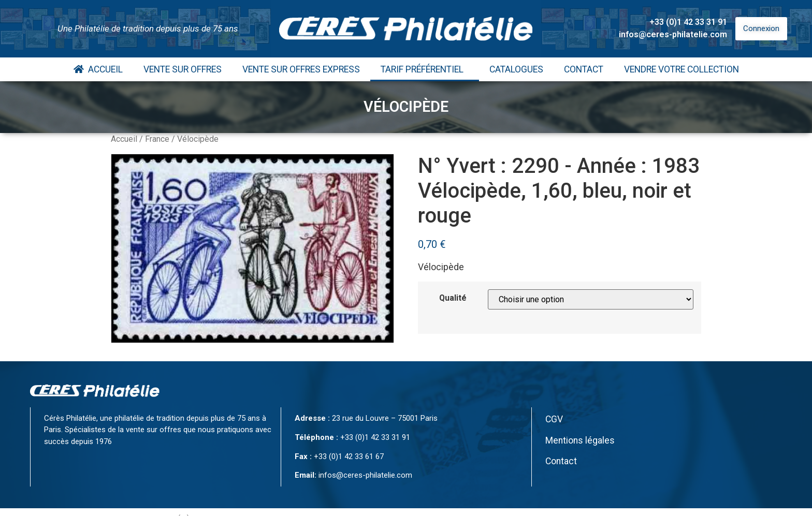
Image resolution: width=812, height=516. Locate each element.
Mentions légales (580, 440)
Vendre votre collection (682, 69)
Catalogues (516, 69)
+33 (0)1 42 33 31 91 (688, 22)
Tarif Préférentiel (425, 69)
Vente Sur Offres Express (301, 69)
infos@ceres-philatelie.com (673, 34)
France (157, 139)
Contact (584, 69)
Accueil (98, 69)
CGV (554, 419)
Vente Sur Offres (183, 69)
